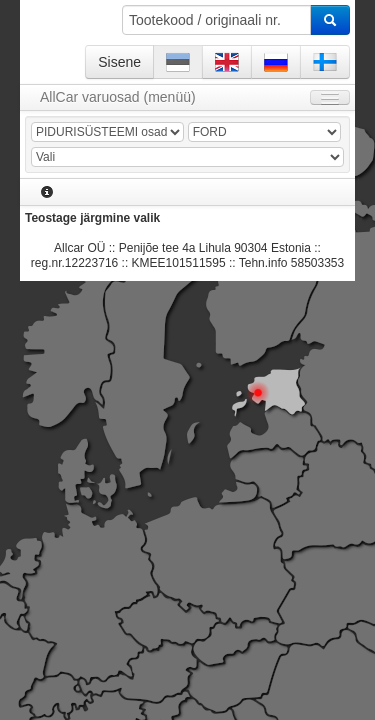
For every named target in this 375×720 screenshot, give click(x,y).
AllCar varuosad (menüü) (118, 97)
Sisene (119, 62)
